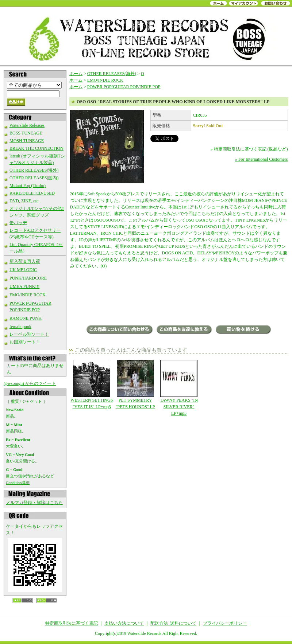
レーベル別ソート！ (29, 334)
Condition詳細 (18, 483)
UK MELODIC (23, 270)
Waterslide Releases (27, 125)
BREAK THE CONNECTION (36, 148)
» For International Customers (261, 159)
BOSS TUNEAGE (26, 133)
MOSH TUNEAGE (27, 141)
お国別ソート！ (25, 342)
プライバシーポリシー (225, 623)
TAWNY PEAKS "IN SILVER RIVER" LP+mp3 (179, 388)
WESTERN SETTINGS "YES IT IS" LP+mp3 (92, 385)
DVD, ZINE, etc (24, 201)
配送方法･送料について (173, 623)
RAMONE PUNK (26, 318)
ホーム (76, 74)
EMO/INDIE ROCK (28, 295)
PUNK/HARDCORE (28, 278)
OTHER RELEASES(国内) (34, 178)
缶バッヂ (18, 223)
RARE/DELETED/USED (32, 193)
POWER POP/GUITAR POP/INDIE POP (124, 87)
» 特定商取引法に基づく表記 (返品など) (249, 149)
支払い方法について (124, 623)
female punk (20, 327)
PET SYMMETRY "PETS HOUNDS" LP (135, 385)
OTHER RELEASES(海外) (34, 170)
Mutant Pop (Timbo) (28, 186)
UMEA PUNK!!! (24, 286)
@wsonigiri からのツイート (30, 383)
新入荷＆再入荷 (25, 261)
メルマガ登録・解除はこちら (34, 503)
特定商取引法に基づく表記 (72, 623)
